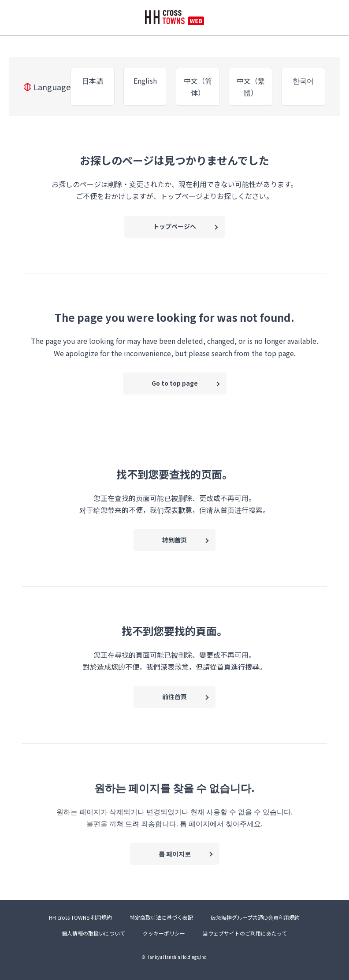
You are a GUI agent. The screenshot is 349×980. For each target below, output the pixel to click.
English (145, 81)
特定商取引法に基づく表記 (161, 917)
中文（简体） (198, 87)
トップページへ (174, 226)
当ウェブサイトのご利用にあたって (245, 933)
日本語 (93, 81)
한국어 (303, 81)
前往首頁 (174, 696)
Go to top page (175, 383)
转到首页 (174, 540)
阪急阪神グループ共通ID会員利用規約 (255, 917)
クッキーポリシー (164, 933)
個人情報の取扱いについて (93, 933)
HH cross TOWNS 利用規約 (80, 917)
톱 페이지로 (175, 854)
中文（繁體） (251, 87)
